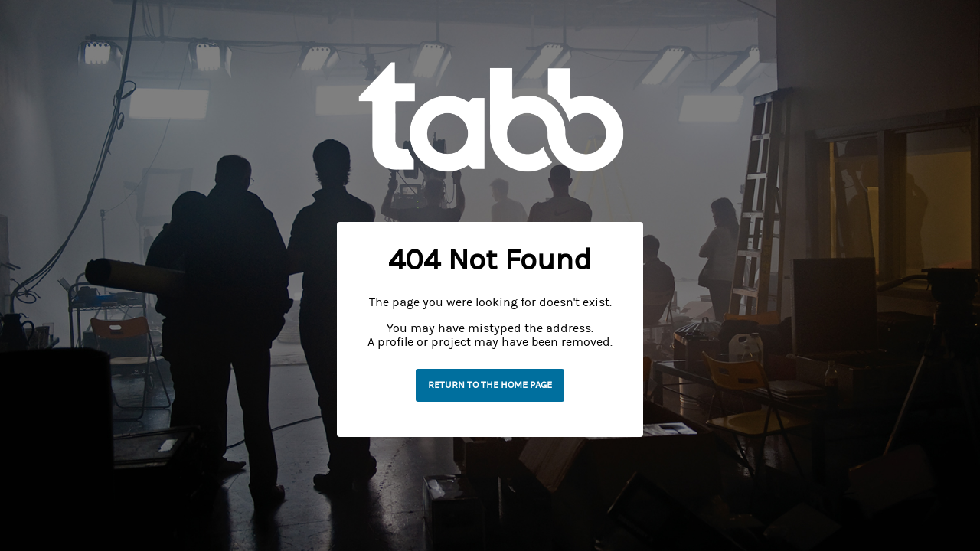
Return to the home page (490, 385)
